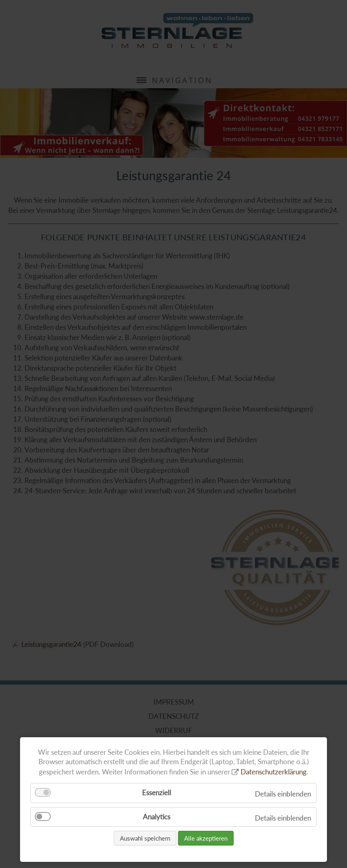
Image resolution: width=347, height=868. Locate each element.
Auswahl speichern (145, 838)
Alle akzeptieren (206, 838)
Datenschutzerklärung (274, 772)
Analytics (157, 817)
